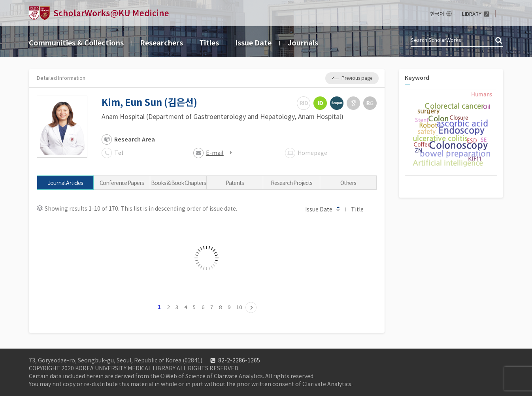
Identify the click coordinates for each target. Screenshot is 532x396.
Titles (209, 43)
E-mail (215, 153)
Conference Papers (122, 183)
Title (361, 209)
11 (251, 307)
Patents (235, 183)
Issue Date (253, 43)
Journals (303, 43)
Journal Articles (65, 183)
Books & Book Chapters (178, 183)
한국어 (437, 14)
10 (239, 307)
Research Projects (291, 183)
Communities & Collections (76, 43)
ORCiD (320, 103)
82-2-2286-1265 (239, 360)
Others (348, 183)
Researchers (161, 43)
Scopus (337, 103)
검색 (499, 41)
